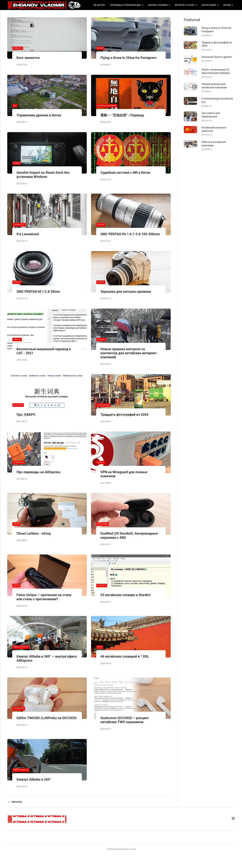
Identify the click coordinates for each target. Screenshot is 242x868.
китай (100, 48)
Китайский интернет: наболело (214, 129)
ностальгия (103, 405)
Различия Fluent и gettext (217, 57)
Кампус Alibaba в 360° (34, 779)
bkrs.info (18, 405)
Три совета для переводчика (211, 115)
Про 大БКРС (26, 415)
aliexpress (19, 462)
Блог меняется (28, 58)
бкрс (100, 647)
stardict (101, 585)
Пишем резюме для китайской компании (214, 86)
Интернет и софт (185, 5)
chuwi (16, 524)
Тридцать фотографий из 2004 (125, 415)
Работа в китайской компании (214, 144)
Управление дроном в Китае (39, 115)
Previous (15, 802)
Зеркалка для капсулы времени (126, 292)
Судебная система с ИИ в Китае (126, 173)
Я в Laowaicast (28, 234)
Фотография (209, 5)
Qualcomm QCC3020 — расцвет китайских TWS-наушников (125, 720)
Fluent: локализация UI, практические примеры (216, 71)
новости (18, 48)
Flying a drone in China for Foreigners (129, 58)
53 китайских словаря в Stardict (126, 595)
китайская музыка (107, 106)
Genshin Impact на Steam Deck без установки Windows (43, 175)
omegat (17, 340)
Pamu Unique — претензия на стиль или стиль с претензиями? (44, 597)
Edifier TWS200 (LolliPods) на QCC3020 (47, 718)
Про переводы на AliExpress (39, 472)
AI (98, 163)
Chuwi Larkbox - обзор (34, 533)
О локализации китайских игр (217, 100)
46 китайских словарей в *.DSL (125, 656)
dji (15, 106)
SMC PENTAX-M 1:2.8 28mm (39, 292)
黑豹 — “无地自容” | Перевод (122, 115)
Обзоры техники (158, 5)
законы (101, 340)
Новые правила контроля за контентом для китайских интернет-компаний (129, 353)
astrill (101, 462)
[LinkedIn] (233, 819)
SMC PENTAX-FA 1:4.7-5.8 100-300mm (130, 234)
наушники (103, 524)
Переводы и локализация (125, 5)
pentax (101, 225)
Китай (227, 5)
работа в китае (21, 647)
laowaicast (19, 225)
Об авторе (99, 5)
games (16, 163)
